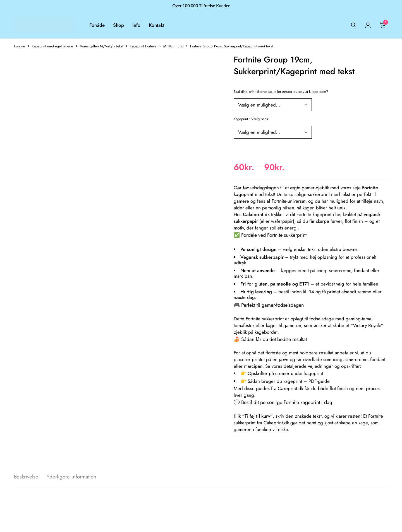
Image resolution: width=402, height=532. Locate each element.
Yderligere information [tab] (75, 477)
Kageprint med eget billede (52, 46)
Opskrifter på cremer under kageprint (285, 373)
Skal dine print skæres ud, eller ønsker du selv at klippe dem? (281, 92)
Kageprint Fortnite (143, 46)
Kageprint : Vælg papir (251, 119)
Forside (20, 46)
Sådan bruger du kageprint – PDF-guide (289, 381)
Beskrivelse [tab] (27, 477)
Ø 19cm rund (173, 46)
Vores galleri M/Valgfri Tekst (101, 46)
